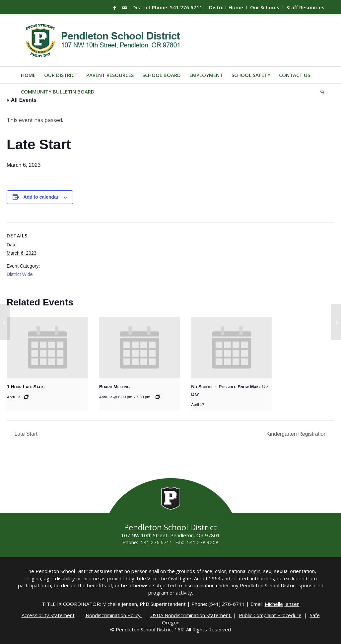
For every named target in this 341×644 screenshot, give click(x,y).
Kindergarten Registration (297, 434)
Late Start (25, 434)
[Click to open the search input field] (320, 92)
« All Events (22, 100)
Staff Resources (305, 7)
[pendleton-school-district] (104, 40)
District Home (226, 7)
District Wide (20, 274)
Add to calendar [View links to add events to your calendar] (41, 197)
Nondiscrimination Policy (114, 615)
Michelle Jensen (282, 604)
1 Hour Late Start (26, 387)
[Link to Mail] (125, 8)
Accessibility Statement (48, 615)
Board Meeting (114, 387)
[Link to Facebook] (115, 8)
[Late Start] (5, 322)
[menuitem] (226, 7)
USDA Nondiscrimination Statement (191, 615)
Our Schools (265, 7)
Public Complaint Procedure (270, 615)
